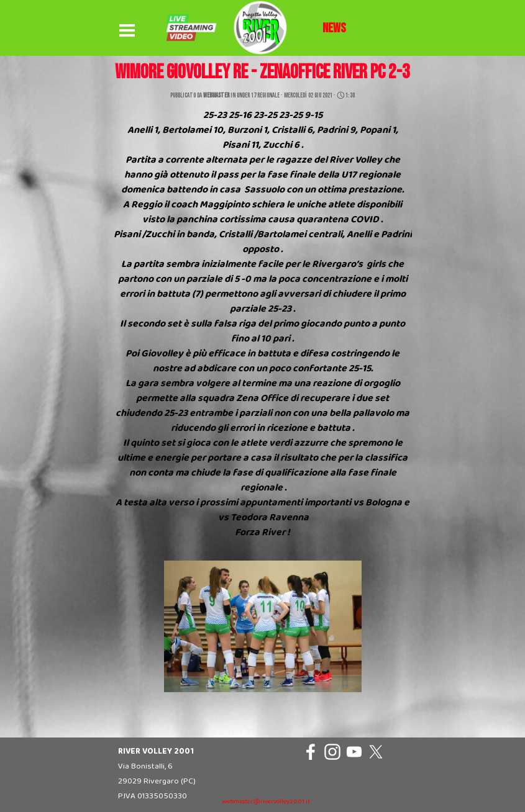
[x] (376, 752)
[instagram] (332, 752)
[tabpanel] (334, 29)
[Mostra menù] (127, 31)
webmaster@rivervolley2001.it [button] (266, 802)
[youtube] (354, 752)
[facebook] (311, 752)
